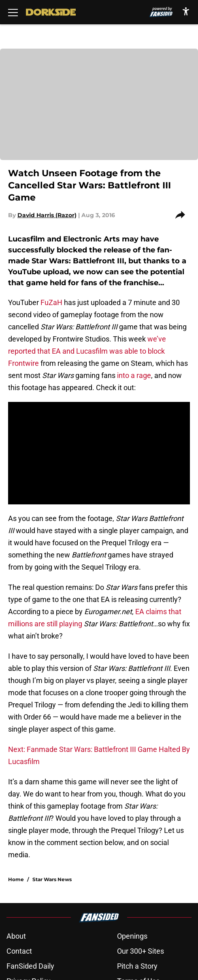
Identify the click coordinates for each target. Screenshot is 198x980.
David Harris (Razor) (47, 215)
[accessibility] (186, 11)
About (16, 936)
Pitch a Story (137, 966)
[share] (183, 215)
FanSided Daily (30, 966)
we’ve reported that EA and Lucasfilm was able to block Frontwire (87, 351)
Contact (19, 951)
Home (16, 879)
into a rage (133, 375)
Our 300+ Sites (141, 951)
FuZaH (51, 302)
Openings (132, 936)
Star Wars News (52, 879)
